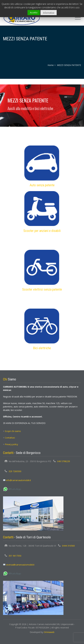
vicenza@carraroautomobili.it (20, 565)
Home (51, 65)
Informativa (49, 13)
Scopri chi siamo (13, 431)
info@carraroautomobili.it (19, 480)
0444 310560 (68, 546)
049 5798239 (64, 461)
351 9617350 (15, 556)
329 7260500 (15, 471)
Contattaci (10, 438)
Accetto (34, 13)
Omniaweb (49, 632)
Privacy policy (11, 444)
